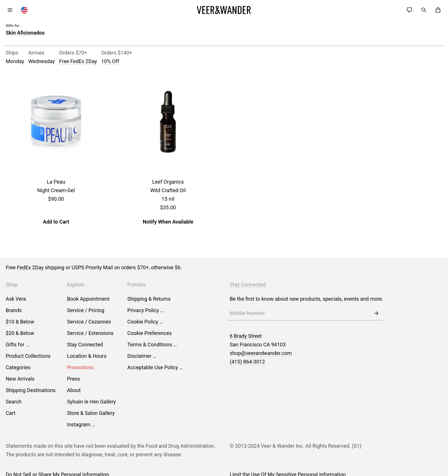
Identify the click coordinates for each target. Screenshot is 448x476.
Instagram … (81, 424)
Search (14, 402)
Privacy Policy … (146, 310)
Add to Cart (56, 222)
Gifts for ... (18, 345)
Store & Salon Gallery (91, 413)
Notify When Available (168, 222)
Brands (14, 310)
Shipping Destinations (31, 390)
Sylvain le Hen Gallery (92, 402)
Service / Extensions (90, 333)
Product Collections (28, 356)
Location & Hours (87, 356)
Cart (11, 413)
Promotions (80, 367)
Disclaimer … (142, 356)
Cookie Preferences (150, 333)
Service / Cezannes (89, 322)
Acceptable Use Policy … (155, 367)
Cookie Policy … (145, 322)
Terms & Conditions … (152, 345)
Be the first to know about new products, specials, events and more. (306, 299)
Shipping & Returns (149, 299)
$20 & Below (20, 333)
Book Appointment (88, 299)
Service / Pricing (86, 310)
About (74, 390)
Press (74, 379)
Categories (18, 367)
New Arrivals (20, 379)
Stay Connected (85, 345)
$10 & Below (20, 322)
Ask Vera (16, 299)
